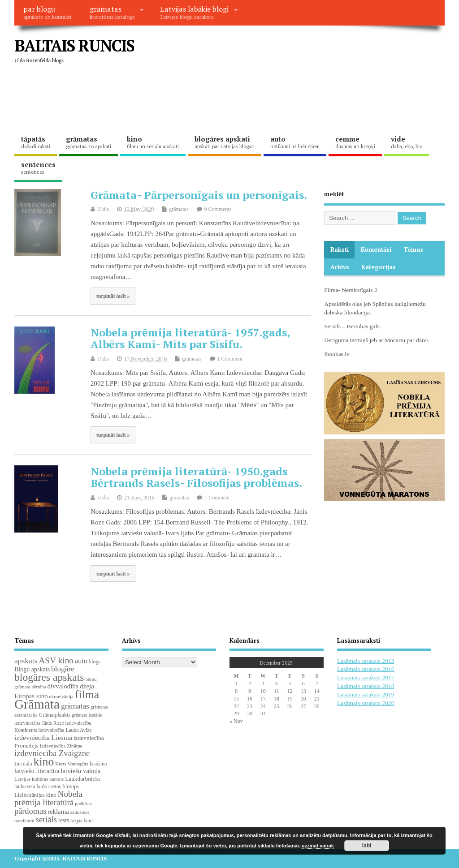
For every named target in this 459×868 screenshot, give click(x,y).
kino (153, 142)
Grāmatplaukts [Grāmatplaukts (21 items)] (54, 715)
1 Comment (230, 359)
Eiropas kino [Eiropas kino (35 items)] (31, 696)
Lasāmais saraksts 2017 (366, 677)
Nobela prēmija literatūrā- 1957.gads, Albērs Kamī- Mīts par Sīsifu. (190, 338)
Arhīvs (340, 267)
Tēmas (413, 249)
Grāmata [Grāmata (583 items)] (37, 704)
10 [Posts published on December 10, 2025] (263, 691)
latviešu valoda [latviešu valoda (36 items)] (80, 771)
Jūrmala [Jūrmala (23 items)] (23, 764)
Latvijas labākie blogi (194, 12)
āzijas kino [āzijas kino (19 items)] (82, 821)
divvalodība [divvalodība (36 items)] (63, 686)
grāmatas (112, 12)
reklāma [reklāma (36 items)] (58, 812)
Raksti (340, 249)
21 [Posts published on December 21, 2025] (317, 699)
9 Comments (218, 209)
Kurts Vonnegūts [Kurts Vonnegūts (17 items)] (71, 764)
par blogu (47, 12)
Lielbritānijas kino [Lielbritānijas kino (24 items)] (35, 795)
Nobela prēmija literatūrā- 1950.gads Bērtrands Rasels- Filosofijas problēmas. (196, 477)
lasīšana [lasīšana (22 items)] (98, 764)
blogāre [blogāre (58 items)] (63, 669)
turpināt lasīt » (113, 296)
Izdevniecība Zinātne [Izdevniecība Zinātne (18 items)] (61, 746)
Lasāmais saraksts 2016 (366, 669)
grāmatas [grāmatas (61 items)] (75, 706)
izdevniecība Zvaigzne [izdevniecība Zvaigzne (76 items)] (52, 753)
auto (295, 142)
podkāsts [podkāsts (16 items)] (83, 804)
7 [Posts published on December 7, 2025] (317, 683)
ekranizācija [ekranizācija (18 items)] (61, 696)
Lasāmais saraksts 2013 (366, 661)
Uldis (103, 209)
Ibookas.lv (337, 354)
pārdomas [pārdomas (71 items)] (30, 811)
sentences (38, 168)
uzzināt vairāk (318, 846)
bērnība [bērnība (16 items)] (39, 687)
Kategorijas (379, 267)
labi (367, 846)
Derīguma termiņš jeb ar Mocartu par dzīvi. (377, 340)
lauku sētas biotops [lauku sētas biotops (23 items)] (58, 786)
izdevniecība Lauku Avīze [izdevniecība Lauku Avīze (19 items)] (65, 730)
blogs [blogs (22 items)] (95, 662)
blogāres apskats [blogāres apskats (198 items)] (49, 677)
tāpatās (36, 142)
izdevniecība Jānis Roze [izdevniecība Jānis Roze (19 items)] (39, 723)
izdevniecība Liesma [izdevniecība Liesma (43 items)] (43, 737)
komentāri (376, 249)
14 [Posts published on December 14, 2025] (317, 691)
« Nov (236, 721)
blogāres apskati (225, 142)
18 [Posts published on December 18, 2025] (277, 699)
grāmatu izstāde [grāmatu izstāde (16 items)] (87, 715)
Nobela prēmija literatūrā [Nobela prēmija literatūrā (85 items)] (48, 798)
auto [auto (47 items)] (81, 661)
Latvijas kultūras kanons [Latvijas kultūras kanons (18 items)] (39, 779)
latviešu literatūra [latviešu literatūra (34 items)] (37, 771)
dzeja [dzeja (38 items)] (87, 686)
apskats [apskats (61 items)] (26, 661)
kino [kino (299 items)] (43, 762)
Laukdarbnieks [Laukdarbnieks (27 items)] (83, 779)
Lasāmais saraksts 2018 (366, 686)
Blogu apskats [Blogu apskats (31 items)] (32, 669)
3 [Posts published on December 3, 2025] (263, 683)
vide (407, 142)
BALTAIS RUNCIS (74, 45)
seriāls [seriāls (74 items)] (46, 819)
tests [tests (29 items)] (64, 820)
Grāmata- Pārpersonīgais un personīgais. (199, 195)
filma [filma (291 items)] (87, 694)
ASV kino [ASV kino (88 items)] (56, 660)
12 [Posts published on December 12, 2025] (290, 691)
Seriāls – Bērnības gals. (353, 326)
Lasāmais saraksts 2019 (366, 694)
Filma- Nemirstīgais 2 (351, 290)
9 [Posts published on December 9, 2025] (250, 691)
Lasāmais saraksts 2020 (366, 703)
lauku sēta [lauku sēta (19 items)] (25, 786)
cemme (355, 142)
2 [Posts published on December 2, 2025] (250, 683)
